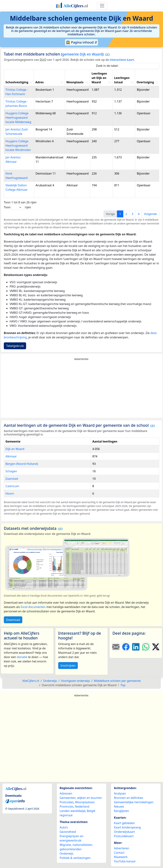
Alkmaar (11, 456)
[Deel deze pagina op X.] (156, 647)
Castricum (12, 486)
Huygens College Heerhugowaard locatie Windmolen (18, 146)
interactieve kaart (122, 60)
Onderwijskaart (124, 832)
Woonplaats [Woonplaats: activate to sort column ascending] (75, 82)
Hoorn (10, 494)
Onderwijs (67, 853)
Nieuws (119, 806)
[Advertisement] (81, 389)
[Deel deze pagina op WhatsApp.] (146, 647)
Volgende (150, 214)
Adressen (66, 793)
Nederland (82, 806)
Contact (119, 853)
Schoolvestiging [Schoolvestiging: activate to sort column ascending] (17, 82)
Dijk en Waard (15, 449)
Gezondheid (68, 832)
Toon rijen (17, 207)
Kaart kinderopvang (127, 827)
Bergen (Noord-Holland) (22, 464)
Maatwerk (121, 857)
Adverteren (121, 848)
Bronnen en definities (128, 798)
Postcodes (67, 802)
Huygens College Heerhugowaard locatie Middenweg (18, 118)
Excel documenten (33, 607)
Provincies (67, 806)
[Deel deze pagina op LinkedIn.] (136, 647)
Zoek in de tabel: (128, 66)
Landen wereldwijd (73, 811)
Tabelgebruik (15, 346)
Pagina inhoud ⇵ (81, 42)
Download (13, 620)
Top (123, 685)
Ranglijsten (121, 811)
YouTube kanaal (125, 861)
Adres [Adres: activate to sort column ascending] (40, 82)
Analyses (120, 793)
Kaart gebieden (124, 823)
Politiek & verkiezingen (75, 858)
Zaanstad (12, 479)
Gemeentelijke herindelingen (134, 802)
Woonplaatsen (85, 802)
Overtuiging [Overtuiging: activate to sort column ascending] (145, 82)
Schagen (11, 471)
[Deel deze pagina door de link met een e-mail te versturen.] (116, 647)
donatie (22, 657)
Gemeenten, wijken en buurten (81, 798)
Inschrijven (68, 666)
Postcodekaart (124, 836)
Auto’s (64, 827)
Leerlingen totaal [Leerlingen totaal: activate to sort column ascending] (122, 80)
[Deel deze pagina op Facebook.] (126, 647)
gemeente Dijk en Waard (82, 54)
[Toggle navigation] (102, 6)
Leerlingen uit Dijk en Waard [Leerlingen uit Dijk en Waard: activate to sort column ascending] (99, 78)
